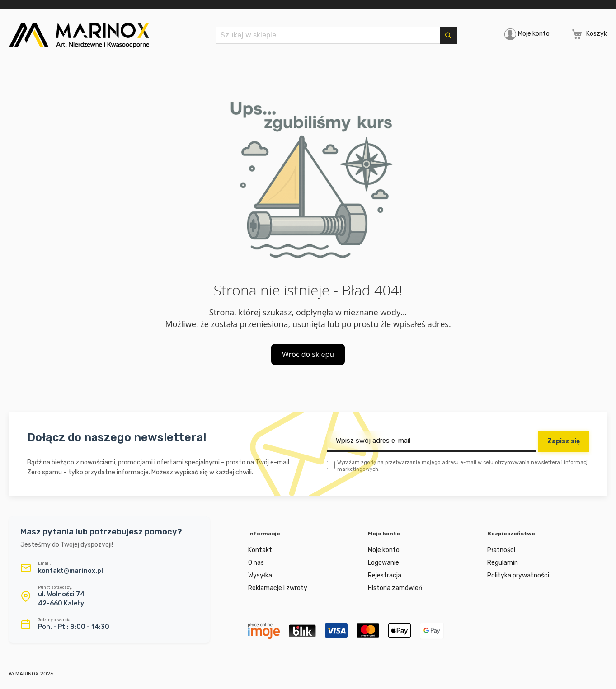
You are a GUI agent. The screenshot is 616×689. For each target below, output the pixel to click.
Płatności (501, 550)
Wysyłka (260, 575)
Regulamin (503, 563)
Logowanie (383, 563)
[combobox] (336, 35)
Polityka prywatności (518, 575)
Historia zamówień (395, 588)
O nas (256, 563)
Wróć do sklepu (308, 354)
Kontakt (260, 550)
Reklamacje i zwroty (278, 588)
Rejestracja (385, 575)
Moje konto (534, 34)
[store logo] (79, 35)
